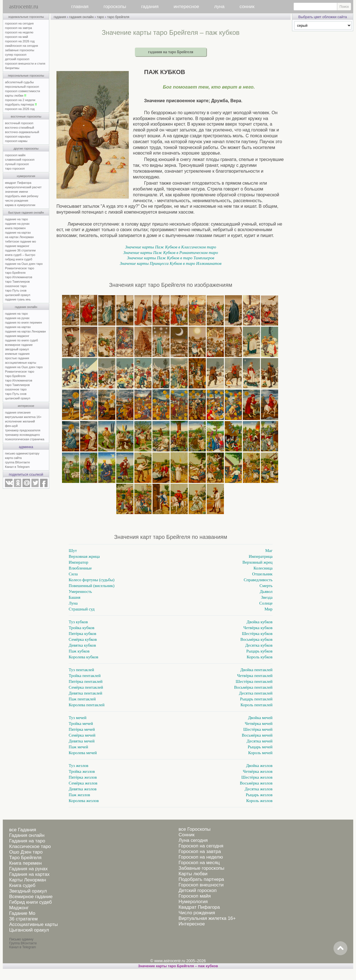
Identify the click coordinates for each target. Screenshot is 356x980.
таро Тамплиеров (17, 282)
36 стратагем (23, 919)
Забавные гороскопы (202, 868)
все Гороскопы (195, 829)
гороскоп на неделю (19, 32)
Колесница (263, 568)
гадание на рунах (17, 224)
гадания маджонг (17, 336)
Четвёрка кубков (258, 628)
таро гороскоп (15, 168)
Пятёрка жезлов (83, 777)
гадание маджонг (17, 246)
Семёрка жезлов (83, 783)
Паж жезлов (79, 795)
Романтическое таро (20, 268)
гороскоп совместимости (23, 91)
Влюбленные (80, 568)
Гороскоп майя (195, 896)
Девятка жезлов (83, 789)
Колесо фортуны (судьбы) (92, 580)
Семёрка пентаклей (86, 687)
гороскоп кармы (16, 141)
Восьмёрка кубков (256, 639)
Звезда (267, 597)
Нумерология (193, 902)
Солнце (266, 603)
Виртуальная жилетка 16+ (207, 918)
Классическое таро (30, 846)
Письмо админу (21, 939)
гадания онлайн (26, 307)
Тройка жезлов (82, 771)
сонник (247, 7)
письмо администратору (22, 453)
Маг (269, 551)
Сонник (186, 835)
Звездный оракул (28, 891)
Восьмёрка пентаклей (253, 687)
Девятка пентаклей (85, 693)
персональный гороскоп (22, 87)
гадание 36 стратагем (20, 250)
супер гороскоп (16, 55)
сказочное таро (16, 286)
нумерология (26, 176)
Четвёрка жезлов (258, 771)
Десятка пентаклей (256, 693)
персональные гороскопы (26, 75)
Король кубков (260, 657)
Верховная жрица (84, 556)
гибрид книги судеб (19, 259)
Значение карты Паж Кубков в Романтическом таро (170, 253)
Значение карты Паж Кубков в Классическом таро (171, 247)
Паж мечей (78, 747)
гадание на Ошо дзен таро (24, 264)
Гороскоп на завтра (200, 851)
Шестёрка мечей (258, 729)
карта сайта (13, 458)
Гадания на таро (27, 841)
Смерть (266, 586)
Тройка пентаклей (85, 676)
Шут (73, 551)
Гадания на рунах (29, 869)
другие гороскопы (26, 148)
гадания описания (18, 412)
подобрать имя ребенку (22, 196)
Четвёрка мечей (259, 724)
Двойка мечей (260, 718)
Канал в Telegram (17, 467)
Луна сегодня (193, 840)
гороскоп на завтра (18, 28)
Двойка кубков (260, 622)
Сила (73, 574)
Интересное (192, 924)
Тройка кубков (81, 628)
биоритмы (12, 68)
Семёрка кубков (83, 639)
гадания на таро (16, 314)
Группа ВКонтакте (23, 943)
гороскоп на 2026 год (20, 41)
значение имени (16, 192)
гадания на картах (18, 327)
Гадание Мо (22, 913)
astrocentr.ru (24, 6)
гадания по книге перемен (24, 322)
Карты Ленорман (28, 880)
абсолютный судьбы (19, 82)
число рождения (17, 201)
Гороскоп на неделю (201, 857)
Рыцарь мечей (260, 747)
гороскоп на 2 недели (20, 100)
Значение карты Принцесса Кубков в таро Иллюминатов (171, 263)
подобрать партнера (21, 104)
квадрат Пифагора (18, 183)
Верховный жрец (258, 562)
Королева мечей (83, 753)
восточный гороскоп (19, 123)
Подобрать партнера (201, 879)
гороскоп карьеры (18, 136)
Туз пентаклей (81, 670)
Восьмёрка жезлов (256, 783)
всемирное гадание (19, 345)
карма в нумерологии (20, 205)
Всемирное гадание (31, 897)
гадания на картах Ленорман (26, 331)
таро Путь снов (16, 290)
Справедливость (258, 580)
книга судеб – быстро (20, 255)
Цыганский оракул (29, 930)
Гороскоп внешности (201, 885)
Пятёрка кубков (82, 634)
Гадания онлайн (27, 835)
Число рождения (197, 913)
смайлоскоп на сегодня (22, 46)
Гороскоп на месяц (199, 863)
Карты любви (193, 874)
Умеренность (80, 592)
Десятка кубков (259, 645)
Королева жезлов (84, 801)
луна (219, 7)
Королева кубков (83, 657)
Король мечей (260, 753)
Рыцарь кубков (259, 651)
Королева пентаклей (87, 705)
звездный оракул (17, 349)
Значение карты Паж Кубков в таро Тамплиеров (171, 258)
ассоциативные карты (21, 363)
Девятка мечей (82, 741)
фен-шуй (11, 426)
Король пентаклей (257, 705)
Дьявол (266, 592)
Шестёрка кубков (257, 634)
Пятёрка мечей (82, 729)
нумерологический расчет (23, 187)
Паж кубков (79, 651)
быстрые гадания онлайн (26, 212)
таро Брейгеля (15, 273)
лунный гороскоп (17, 164)
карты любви (16, 96)
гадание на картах (18, 233)
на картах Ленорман (19, 237)
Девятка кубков (82, 645)
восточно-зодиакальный (22, 132)
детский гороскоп (17, 59)
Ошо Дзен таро (26, 852)
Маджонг (19, 908)
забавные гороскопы (20, 50)
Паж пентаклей (82, 699)
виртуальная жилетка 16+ (23, 417)
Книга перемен (25, 863)
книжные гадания (17, 354)
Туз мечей (78, 718)
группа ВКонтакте (18, 462)
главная (80, 7)
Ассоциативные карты (34, 924)
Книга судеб (22, 885)
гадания (150, 7)
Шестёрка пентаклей (254, 681)
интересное (186, 7)
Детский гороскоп (198, 890)
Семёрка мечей (82, 735)
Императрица (261, 556)
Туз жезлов (79, 766)
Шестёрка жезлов (257, 777)
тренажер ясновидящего (22, 435)
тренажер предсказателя (23, 430)
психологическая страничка (25, 439)
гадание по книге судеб (21, 340)
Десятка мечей (260, 741)
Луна (73, 603)
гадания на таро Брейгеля (170, 52)
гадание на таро (16, 219)
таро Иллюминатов (19, 277)
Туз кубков (78, 622)
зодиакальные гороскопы (26, 17)
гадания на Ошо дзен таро (24, 367)
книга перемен (15, 228)
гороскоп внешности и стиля (25, 63)
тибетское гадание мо (20, 241)
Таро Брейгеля (25, 858)
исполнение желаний (20, 421)
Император (78, 562)
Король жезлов (259, 801)
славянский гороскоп (20, 160)
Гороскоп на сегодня (201, 846)
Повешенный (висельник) (92, 586)
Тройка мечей (81, 724)
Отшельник (262, 574)
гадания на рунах (17, 318)
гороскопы (115, 7)
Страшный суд (82, 609)
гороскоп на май (17, 37)
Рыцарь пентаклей (256, 699)
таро (100, 17)
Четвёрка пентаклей (255, 676)
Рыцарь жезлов (259, 795)
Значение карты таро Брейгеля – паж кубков (178, 966)
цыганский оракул (18, 295)
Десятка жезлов (259, 789)
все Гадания (23, 830)
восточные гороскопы (26, 116)
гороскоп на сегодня (19, 23)
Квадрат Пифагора (199, 907)
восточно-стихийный (19, 128)
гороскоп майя (15, 155)
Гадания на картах (29, 874)
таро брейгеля (118, 17)
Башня (75, 597)
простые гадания (17, 358)
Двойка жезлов (259, 766)
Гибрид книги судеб (30, 902)
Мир (269, 609)
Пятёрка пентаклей (86, 681)
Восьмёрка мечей (257, 735)
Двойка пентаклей (256, 670)
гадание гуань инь (18, 299)
